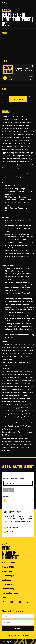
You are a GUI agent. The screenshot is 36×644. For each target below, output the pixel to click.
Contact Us (6, 580)
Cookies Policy (8, 589)
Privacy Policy (8, 584)
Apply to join (7, 571)
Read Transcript (18, 99)
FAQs (4, 597)
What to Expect (8, 563)
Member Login (8, 576)
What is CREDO (8, 567)
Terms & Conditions (10, 593)
